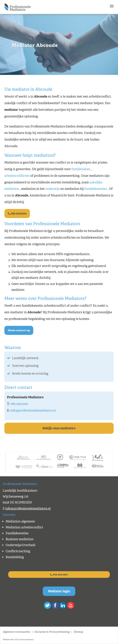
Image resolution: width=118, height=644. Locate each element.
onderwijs (53, 189)
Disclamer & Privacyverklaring (52, 632)
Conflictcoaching (18, 551)
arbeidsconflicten (17, 176)
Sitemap (79, 632)
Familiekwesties (17, 533)
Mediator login (59, 591)
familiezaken (81, 169)
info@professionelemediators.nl (33, 410)
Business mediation (20, 539)
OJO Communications (24, 639)
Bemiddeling (15, 557)
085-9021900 (17, 213)
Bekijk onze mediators (59, 428)
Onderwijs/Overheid (20, 545)
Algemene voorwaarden (17, 632)
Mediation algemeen (20, 521)
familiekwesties (96, 189)
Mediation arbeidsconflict (24, 527)
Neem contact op (19, 330)
